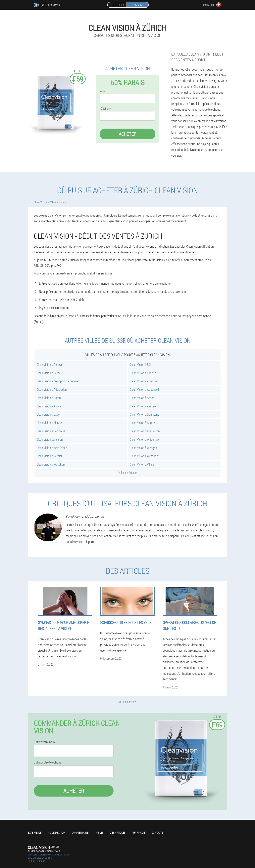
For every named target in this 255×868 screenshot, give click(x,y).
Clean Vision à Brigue (142, 423)
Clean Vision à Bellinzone (145, 414)
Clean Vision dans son (50, 439)
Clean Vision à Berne (49, 373)
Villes (100, 832)
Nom (102, 91)
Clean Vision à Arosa (49, 406)
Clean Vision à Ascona (143, 406)
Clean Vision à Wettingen (145, 456)
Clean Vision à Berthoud (51, 431)
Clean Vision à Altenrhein (145, 381)
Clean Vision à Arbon (142, 398)
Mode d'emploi (57, 832)
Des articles (118, 832)
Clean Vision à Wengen (143, 448)
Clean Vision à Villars (142, 464)
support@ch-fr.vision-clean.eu (45, 851)
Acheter (127, 134)
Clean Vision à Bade (48, 414)
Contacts (157, 832)
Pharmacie (138, 832)
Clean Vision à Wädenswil (145, 439)
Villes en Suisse (127, 473)
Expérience (35, 832)
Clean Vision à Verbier (49, 456)
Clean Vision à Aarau (49, 398)
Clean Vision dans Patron (145, 431)
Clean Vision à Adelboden (52, 389)
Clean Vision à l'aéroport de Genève (57, 381)
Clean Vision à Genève (50, 365)
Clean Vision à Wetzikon (51, 464)
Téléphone (105, 109)
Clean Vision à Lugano (143, 373)
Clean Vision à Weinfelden (52, 448)
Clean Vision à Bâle (141, 365)
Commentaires (81, 832)
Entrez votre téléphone (48, 762)
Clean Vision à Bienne (49, 423)
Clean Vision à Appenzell (144, 389)
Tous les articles (128, 702)
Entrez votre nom (44, 742)
